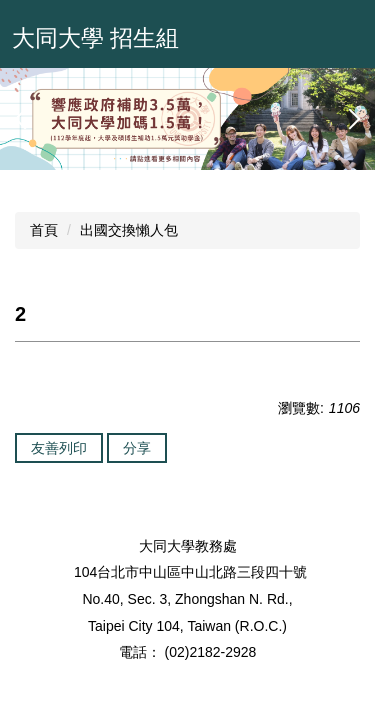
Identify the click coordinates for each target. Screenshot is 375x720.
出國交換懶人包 (129, 230)
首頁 (44, 230)
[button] (25, 119)
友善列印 (59, 448)
